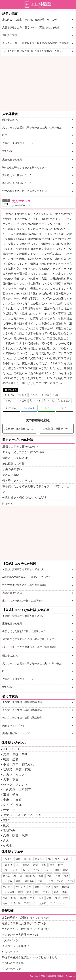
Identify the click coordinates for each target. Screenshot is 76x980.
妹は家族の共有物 (13, 464)
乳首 (56, 892)
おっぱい (65, 401)
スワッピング (56, 881)
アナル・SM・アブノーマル (22, 815)
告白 (5, 903)
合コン (26, 870)
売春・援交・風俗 (15, 835)
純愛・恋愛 (11, 759)
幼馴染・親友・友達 (17, 769)
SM (50, 859)
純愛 (66, 898)
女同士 (67, 859)
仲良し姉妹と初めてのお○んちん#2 (24, 498)
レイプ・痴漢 (12, 805)
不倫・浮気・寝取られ (19, 764)
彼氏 (41, 876)
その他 (8, 845)
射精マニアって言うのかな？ (20, 447)
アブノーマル (57, 903)
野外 (61, 865)
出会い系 (16, 903)
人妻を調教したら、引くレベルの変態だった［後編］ (32, 27)
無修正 (43, 903)
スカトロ (7, 865)
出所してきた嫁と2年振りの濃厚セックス (25, 601)
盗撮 (18, 859)
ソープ (47, 887)
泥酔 (6, 820)
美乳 (37, 892)
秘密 (57, 898)
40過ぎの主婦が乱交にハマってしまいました (30, 957)
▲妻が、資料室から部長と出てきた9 (23, 569)
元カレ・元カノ (14, 774)
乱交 (6, 825)
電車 (52, 865)
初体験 (23, 898)
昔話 (56, 887)
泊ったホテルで (11, 969)
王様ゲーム (30, 903)
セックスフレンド (15, 785)
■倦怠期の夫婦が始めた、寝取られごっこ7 (26, 577)
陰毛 (64, 892)
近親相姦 (12, 390)
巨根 (24, 401)
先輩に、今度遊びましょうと (18, 143)
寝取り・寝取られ (25, 881)
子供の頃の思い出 (13, 469)
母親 (47, 395)
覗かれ (28, 859)
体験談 (66, 887)
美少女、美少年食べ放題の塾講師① (22, 718)
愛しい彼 (7, 151)
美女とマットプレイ (13, 725)
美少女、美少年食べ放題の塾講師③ (22, 702)
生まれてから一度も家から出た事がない (27, 929)
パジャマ (20, 887)
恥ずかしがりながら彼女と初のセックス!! (25, 167)
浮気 (49, 876)
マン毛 (50, 401)
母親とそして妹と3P (15, 458)
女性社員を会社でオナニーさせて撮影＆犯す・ (58, 429)
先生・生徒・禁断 (15, 754)
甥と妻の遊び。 (11, 35)
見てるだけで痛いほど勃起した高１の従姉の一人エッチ (33, 51)
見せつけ (39, 859)
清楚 (36, 865)
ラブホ (37, 870)
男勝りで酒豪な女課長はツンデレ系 (24, 923)
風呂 (24, 395)
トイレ (11, 395)
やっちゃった (10, 952)
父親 (35, 395)
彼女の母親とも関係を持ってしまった (25, 918)
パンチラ (7, 859)
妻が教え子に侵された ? (17, 183)
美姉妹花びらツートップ (16, 733)
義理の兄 (30, 876)
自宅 (65, 870)
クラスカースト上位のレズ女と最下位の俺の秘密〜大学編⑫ (36, 43)
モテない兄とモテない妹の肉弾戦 (23, 452)
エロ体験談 (9, 892)
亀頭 (20, 892)
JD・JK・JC (12, 749)
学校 (44, 865)
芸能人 (26, 865)
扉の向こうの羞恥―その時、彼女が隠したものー (30, 20)
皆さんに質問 (11, 475)
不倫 (57, 876)
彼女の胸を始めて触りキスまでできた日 (25, 191)
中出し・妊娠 (12, 800)
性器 (5, 898)
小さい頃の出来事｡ (13, 963)
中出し (41, 881)
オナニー (9, 810)
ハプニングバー (11, 870)
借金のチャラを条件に (15, 946)
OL (17, 865)
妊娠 (13, 898)
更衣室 (6, 876)
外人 (6, 840)
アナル (47, 892)
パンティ (7, 887)
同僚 (66, 876)
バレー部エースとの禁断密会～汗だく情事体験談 (30, 647)
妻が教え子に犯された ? (17, 175)
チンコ (11, 401)
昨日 (5, 135)
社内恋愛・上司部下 (17, 790)
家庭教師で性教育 (12, 160)
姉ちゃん (8, 503)
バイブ (70, 881)
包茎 (32, 898)
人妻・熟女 (11, 779)
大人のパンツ (10, 940)
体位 (41, 898)
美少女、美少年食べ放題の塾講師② (22, 710)
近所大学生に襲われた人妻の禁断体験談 (25, 585)
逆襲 (49, 898)
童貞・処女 (11, 795)
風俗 (37, 887)
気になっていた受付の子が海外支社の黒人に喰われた (32, 128)
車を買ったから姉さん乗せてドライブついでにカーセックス (37, 489)
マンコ (37, 401)
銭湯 (57, 870)
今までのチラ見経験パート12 (20, 935)
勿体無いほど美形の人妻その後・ (21, 429)
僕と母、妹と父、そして (18, 481)
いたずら (7, 881)
